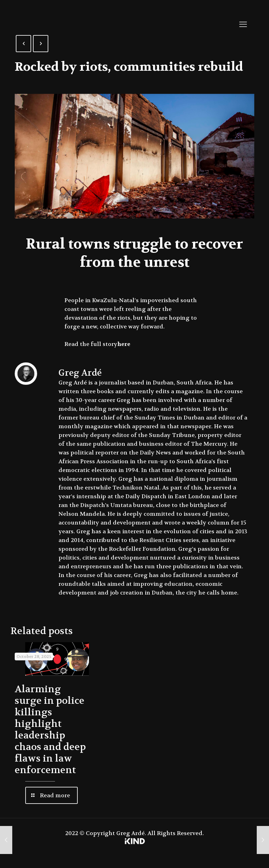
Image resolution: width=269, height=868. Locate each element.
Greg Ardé (80, 373)
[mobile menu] (243, 25)
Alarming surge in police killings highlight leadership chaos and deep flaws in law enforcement (50, 730)
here (124, 344)
